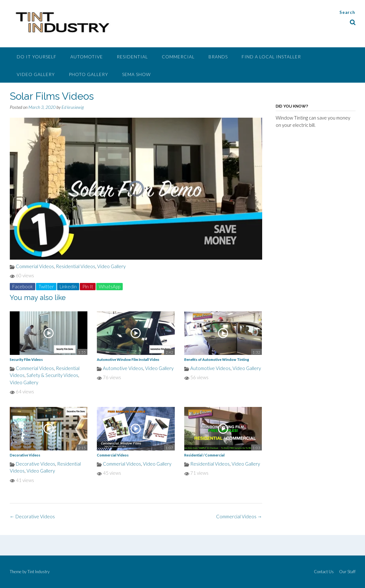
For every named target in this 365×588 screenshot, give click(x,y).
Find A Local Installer (271, 57)
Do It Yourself (37, 57)
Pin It (88, 286)
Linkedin (68, 286)
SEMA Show (136, 74)
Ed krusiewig (73, 107)
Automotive (87, 57)
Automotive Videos (123, 368)
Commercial (178, 57)
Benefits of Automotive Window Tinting (217, 359)
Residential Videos (76, 266)
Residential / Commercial (204, 455)
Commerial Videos (35, 266)
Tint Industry (38, 572)
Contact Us (324, 572)
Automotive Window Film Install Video (128, 359)
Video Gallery (36, 74)
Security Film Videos (26, 359)
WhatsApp (109, 286)
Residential (132, 57)
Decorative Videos (25, 455)
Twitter (46, 286)
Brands (218, 57)
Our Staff (347, 572)
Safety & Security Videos (52, 375)
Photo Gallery (88, 74)
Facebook (23, 286)
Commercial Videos (113, 455)
